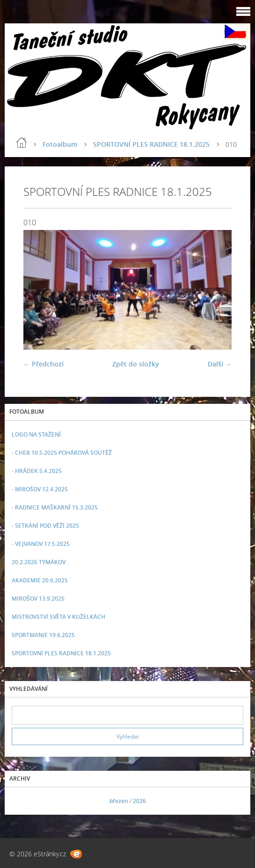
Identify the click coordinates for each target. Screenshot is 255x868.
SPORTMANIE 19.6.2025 (43, 635)
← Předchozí (44, 364)
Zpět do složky (136, 364)
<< (22, 801)
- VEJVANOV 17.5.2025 (41, 544)
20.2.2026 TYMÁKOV (39, 562)
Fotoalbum (60, 144)
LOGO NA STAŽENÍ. (37, 434)
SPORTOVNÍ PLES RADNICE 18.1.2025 (151, 144)
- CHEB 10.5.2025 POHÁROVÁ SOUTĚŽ (62, 453)
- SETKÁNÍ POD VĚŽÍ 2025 (45, 526)
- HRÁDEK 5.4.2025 (37, 471)
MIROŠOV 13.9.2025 (38, 599)
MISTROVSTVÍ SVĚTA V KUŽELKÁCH (58, 617)
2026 (139, 801)
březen (119, 801)
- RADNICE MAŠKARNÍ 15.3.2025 (55, 507)
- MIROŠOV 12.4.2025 (40, 489)
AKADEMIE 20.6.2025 (40, 580)
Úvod (22, 143)
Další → (220, 364)
